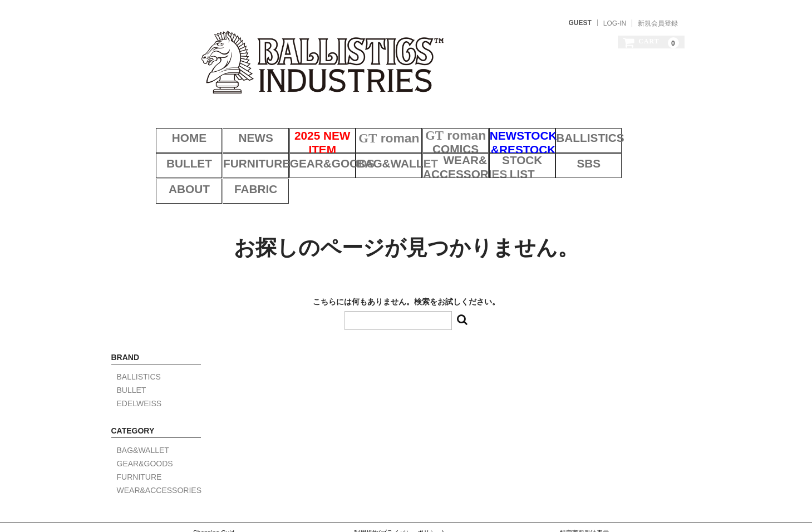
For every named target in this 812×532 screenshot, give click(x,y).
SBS (511, 150)
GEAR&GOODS (232, 150)
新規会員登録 (658, 23)
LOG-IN (615, 23)
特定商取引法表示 (584, 486)
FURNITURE (163, 150)
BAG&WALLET (302, 150)
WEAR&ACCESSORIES (371, 150)
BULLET (650, 121)
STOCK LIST (441, 150)
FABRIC (649, 150)
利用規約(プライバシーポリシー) (399, 486)
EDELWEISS (139, 357)
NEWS (232, 121)
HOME (163, 121)
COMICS (441, 121)
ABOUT (580, 150)
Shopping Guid (214, 486)
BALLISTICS (580, 121)
